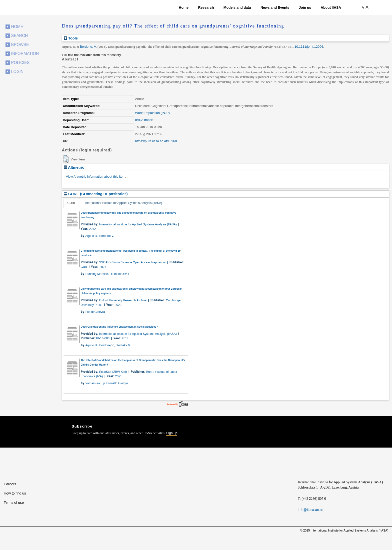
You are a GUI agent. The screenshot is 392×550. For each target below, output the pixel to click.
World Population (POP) (152, 113)
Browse (20, 45)
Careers (10, 484)
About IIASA (331, 7)
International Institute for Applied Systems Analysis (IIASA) (123, 203)
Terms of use (14, 503)
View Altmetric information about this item (96, 177)
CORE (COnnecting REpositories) (96, 194)
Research (206, 7)
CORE (72, 203)
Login (17, 72)
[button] (66, 159)
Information (25, 54)
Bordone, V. (88, 47)
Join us (305, 7)
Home (184, 7)
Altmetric (74, 167)
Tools (71, 38)
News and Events (275, 7)
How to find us (15, 493)
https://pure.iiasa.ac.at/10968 (156, 141)
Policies (20, 63)
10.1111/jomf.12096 (309, 47)
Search (20, 36)
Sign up (172, 433)
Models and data (237, 7)
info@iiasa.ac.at (310, 510)
